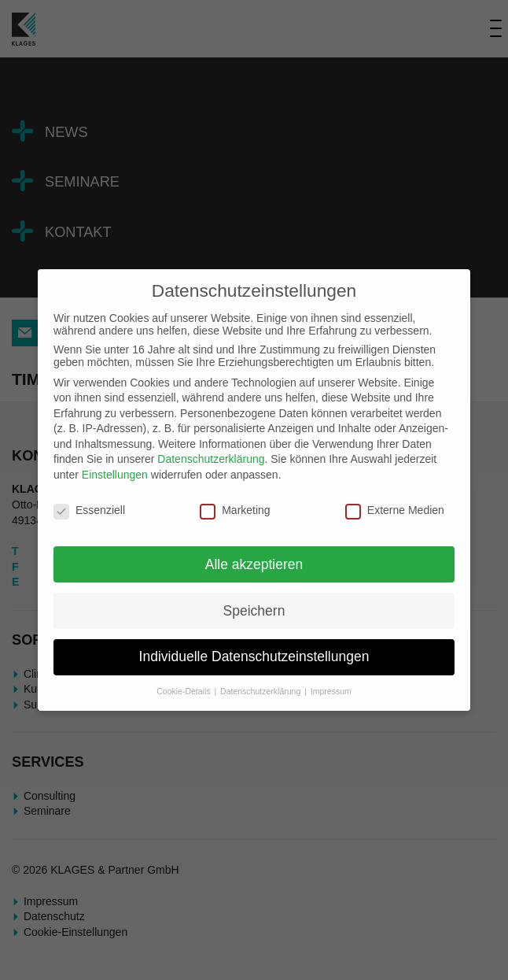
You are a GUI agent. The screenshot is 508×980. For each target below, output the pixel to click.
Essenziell (89, 510)
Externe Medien (395, 510)
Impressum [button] (331, 691)
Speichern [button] (254, 611)
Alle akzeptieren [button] (254, 564)
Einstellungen (115, 475)
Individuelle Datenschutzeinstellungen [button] (254, 656)
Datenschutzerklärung (211, 459)
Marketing (235, 510)
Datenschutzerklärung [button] (261, 691)
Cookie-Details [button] (184, 691)
